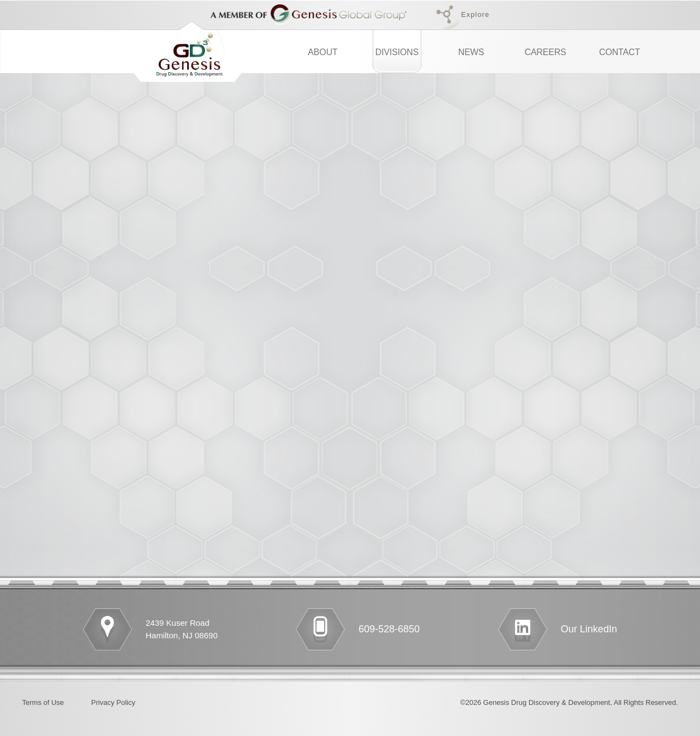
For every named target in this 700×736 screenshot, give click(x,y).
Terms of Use (43, 702)
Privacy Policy (113, 702)
